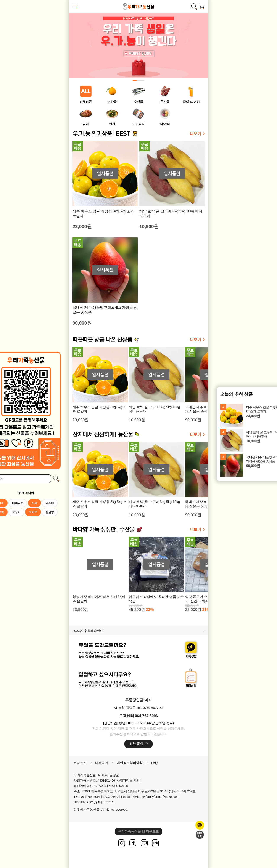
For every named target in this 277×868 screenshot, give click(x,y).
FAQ (154, 763)
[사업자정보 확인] (128, 780)
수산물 (138, 102)
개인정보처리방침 (130, 763)
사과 (34, 503)
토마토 (33, 512)
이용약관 (101, 763)
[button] (135, 80)
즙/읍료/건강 (191, 102)
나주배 (50, 503)
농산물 (112, 102)
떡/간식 (165, 124)
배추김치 (18, 503)
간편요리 (138, 124)
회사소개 (80, 763)
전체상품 (86, 102)
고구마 (16, 512)
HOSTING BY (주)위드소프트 (94, 802)
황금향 (50, 512)
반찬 (112, 124)
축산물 (165, 102)
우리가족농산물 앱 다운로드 (138, 831)
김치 (86, 124)
